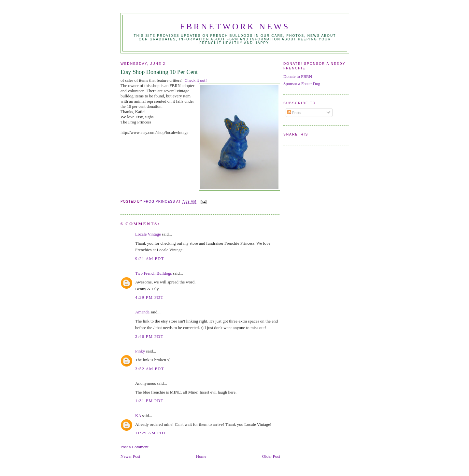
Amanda (142, 312)
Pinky (140, 351)
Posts (294, 113)
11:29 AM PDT (151, 433)
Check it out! (196, 80)
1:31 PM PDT (149, 401)
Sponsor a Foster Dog (302, 84)
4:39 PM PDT (149, 297)
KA (138, 416)
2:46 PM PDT (149, 336)
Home (201, 456)
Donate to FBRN (298, 76)
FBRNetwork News (235, 27)
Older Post (271, 456)
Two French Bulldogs (153, 273)
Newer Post (130, 456)
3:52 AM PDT (150, 369)
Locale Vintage (148, 234)
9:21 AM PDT (150, 259)
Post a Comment (135, 447)
